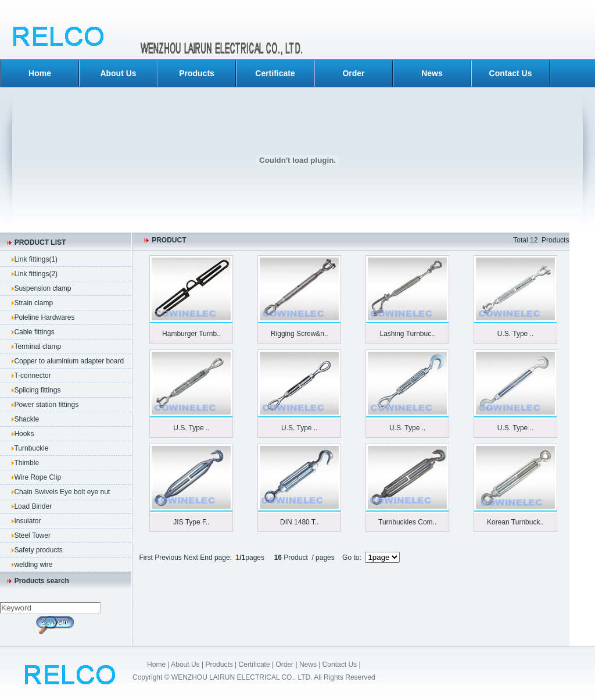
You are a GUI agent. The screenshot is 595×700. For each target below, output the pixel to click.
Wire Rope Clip (37, 477)
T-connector (32, 376)
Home (40, 73)
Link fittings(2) (36, 274)
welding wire (33, 565)
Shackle (26, 419)
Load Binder (33, 506)
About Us (118, 73)
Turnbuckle (31, 448)
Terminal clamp (37, 347)
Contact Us (511, 73)
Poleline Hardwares (44, 317)
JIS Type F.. (191, 522)
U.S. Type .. (515, 334)
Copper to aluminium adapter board (69, 361)
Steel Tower (32, 535)
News (432, 73)
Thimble (26, 463)
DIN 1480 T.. (299, 522)
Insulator (27, 521)
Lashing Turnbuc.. (407, 334)
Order (353, 73)
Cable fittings (34, 332)
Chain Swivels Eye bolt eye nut (62, 492)
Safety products (38, 550)
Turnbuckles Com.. (407, 522)
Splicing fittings (37, 390)
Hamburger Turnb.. (191, 334)
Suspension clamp (42, 288)
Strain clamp (33, 303)
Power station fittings (46, 405)
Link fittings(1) (36, 259)
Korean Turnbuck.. (515, 522)
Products (197, 73)
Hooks (24, 434)
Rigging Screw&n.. (300, 334)
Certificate (275, 73)
